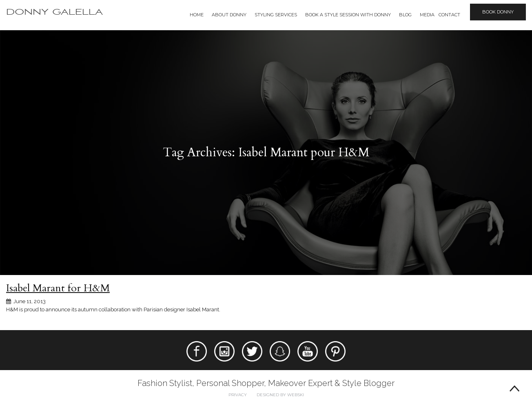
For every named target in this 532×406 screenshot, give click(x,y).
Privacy (238, 395)
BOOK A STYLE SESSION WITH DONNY (348, 15)
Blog (405, 15)
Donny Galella (54, 12)
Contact (449, 15)
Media (427, 15)
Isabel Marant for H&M (58, 288)
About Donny (229, 15)
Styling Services (276, 15)
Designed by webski (280, 395)
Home (197, 15)
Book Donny (498, 12)
